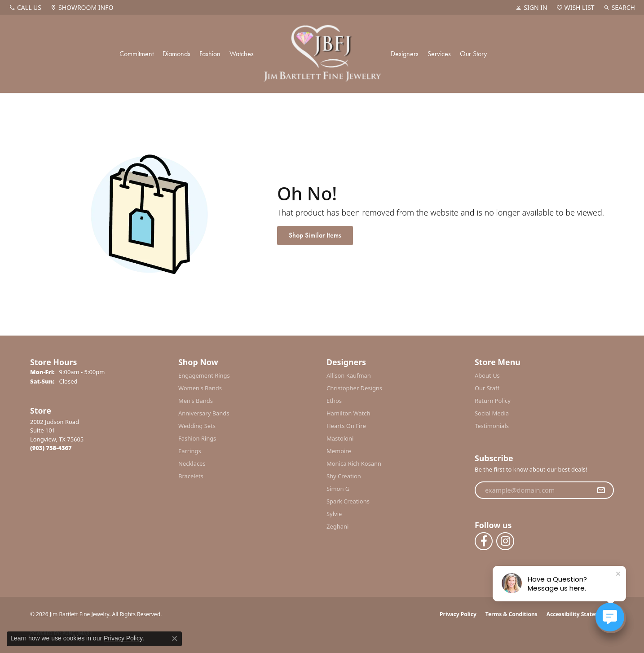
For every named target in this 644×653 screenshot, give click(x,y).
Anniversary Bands (204, 413)
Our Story (473, 54)
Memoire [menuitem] (339, 451)
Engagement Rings (204, 375)
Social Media (492, 413)
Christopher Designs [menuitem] (354, 388)
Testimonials (492, 426)
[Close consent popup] (175, 639)
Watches (242, 54)
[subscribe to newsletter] (601, 490)
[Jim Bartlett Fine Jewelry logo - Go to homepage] (322, 54)
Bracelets (191, 476)
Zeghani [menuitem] (337, 526)
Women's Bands (200, 388)
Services (439, 54)
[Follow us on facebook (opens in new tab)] (484, 541)
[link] (25, 8)
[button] (531, 8)
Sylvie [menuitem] (334, 514)
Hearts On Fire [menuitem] (346, 426)
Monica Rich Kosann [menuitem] (354, 463)
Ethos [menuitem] (334, 401)
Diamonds (176, 54)
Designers (405, 54)
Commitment (137, 54)
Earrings (190, 451)
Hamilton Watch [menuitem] (348, 413)
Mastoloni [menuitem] (340, 438)
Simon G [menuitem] (338, 489)
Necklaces (192, 463)
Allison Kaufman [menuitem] (349, 375)
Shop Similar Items (315, 235)
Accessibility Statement (578, 614)
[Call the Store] (51, 448)
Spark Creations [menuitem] (348, 501)
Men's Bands (196, 401)
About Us (487, 375)
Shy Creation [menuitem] (344, 476)
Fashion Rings (197, 438)
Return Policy (493, 401)
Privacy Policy (458, 614)
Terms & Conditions (512, 614)
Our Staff (487, 388)
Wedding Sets (197, 426)
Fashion (210, 54)
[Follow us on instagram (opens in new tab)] (505, 541)
